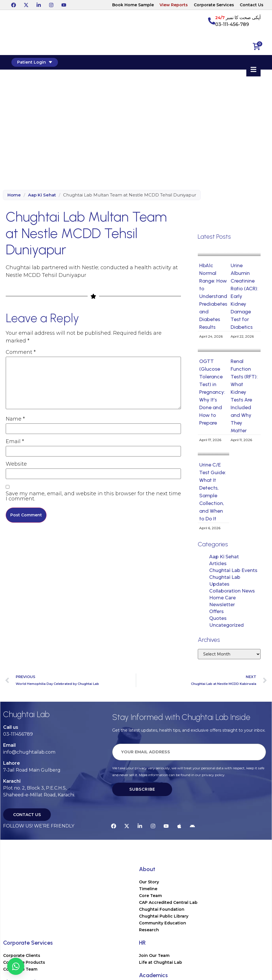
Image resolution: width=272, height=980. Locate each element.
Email (15, 441)
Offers (216, 611)
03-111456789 (18, 734)
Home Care (222, 598)
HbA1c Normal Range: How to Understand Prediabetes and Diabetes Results (213, 296)
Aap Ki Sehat (42, 195)
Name (15, 419)
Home (14, 195)
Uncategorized (226, 625)
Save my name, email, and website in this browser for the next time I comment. (93, 496)
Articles (218, 564)
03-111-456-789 (232, 24)
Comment (21, 352)
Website (16, 464)
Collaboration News (232, 591)
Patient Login (35, 62)
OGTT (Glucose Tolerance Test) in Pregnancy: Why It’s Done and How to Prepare (212, 392)
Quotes (218, 618)
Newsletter (222, 605)
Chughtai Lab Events (233, 570)
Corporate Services (214, 5)
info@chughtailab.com (29, 752)
